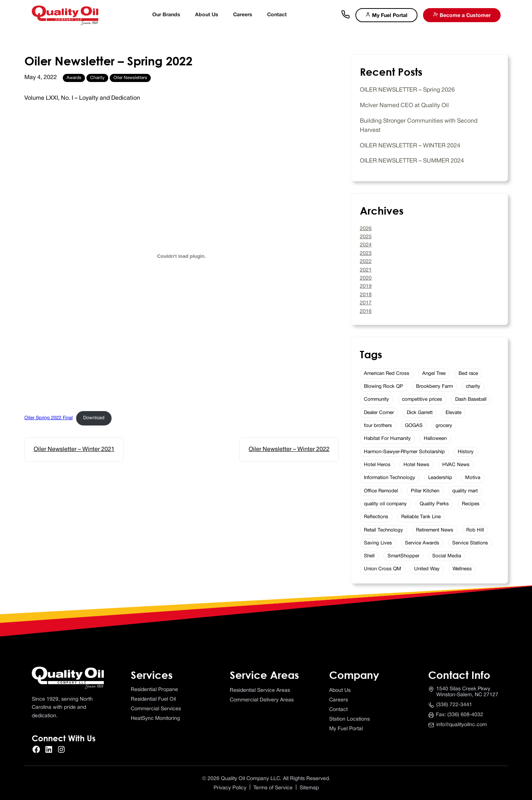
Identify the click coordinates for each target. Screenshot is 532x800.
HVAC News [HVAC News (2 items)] (456, 465)
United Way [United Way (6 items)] (427, 569)
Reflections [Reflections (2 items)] (376, 517)
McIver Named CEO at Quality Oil (404, 106)
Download (94, 418)
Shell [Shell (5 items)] (369, 556)
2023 (366, 254)
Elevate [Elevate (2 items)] (453, 413)
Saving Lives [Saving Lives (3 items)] (378, 543)
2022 (366, 262)
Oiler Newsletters (130, 78)
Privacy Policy (230, 788)
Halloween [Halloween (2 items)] (435, 439)
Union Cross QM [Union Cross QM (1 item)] (383, 569)
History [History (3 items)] (466, 452)
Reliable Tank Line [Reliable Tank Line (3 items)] (421, 517)
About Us (207, 15)
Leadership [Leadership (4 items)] (440, 478)
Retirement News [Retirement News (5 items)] (435, 530)
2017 (366, 303)
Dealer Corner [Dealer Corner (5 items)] (379, 413)
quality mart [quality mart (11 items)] (465, 491)
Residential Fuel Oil (153, 699)
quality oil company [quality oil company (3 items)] (385, 504)
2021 (366, 270)
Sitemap (309, 788)
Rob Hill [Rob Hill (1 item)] (475, 530)
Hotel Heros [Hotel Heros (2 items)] (377, 465)
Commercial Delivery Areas (262, 700)
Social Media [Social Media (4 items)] (447, 556)
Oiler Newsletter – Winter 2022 (289, 449)
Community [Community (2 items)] (376, 399)
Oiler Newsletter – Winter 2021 (74, 449)
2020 (366, 278)
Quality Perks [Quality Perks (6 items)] (434, 504)
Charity (97, 78)
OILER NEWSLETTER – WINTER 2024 (410, 146)
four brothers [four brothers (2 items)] (378, 426)
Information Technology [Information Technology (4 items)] (390, 478)
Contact (277, 15)
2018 (366, 295)
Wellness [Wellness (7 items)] (462, 569)
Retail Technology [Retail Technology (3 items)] (383, 530)
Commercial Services (156, 709)
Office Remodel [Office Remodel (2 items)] (381, 491)
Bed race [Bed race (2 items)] (468, 374)
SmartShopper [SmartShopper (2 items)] (403, 556)
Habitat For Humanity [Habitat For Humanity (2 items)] (387, 439)
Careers (243, 15)
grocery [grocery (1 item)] (444, 426)
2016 (366, 312)
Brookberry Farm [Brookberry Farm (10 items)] (434, 387)
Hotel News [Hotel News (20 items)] (416, 465)
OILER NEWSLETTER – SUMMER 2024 (412, 161)
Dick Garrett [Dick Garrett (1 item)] (420, 413)
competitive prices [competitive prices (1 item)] (422, 399)
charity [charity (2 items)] (473, 387)
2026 (366, 229)
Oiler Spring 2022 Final (49, 418)
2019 (366, 286)
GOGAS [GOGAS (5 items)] (414, 426)
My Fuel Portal (386, 15)
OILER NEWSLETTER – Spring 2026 (407, 90)
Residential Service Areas (260, 690)
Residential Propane (154, 690)
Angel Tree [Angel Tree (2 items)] (434, 374)
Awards (74, 78)
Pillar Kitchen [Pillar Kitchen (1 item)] (425, 491)
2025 (366, 237)
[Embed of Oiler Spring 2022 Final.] (182, 256)
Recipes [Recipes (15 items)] (471, 504)
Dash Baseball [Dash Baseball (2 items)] (471, 399)
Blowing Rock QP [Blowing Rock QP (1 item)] (383, 387)
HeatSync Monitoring (155, 719)
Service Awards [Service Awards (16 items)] (422, 543)
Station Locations (349, 719)
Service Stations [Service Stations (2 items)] (470, 543)
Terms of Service (273, 788)
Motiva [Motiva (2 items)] (473, 478)
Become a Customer (462, 15)
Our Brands (166, 15)
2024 (366, 245)
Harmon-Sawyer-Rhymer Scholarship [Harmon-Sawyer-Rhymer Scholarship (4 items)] (404, 452)
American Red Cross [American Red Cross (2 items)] (387, 374)
